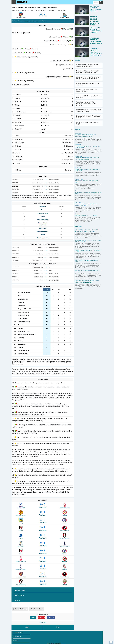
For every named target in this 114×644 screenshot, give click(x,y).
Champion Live (79, 179)
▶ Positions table (20, 590)
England (22, 2)
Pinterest (42, 617)
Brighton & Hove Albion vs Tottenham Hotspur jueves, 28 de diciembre (88, 78)
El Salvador (78, 168)
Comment (43, 622)
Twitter (33, 617)
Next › (58, 627)
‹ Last (27, 627)
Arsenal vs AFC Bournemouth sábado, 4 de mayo (89, 97)
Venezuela (78, 145)
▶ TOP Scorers (19, 595)
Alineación (35, 21)
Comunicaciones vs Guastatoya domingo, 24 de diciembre (86, 135)
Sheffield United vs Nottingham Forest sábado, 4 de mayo (89, 111)
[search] (101, 2)
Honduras (78, 214)
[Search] (96, 2)
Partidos (44, 21)
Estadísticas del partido (25, 21)
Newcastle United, (21, 609)
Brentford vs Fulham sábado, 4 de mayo (87, 123)
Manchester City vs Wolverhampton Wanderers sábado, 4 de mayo (88, 72)
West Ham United (37, 609)
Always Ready (79, 156)
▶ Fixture (17, 600)
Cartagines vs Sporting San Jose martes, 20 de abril (86, 205)
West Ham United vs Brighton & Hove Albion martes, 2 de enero (87, 281)
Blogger (64, 643)
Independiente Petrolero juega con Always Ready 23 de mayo (87, 159)
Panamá (77, 191)
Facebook (51, 617)
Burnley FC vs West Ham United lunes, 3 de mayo (87, 90)
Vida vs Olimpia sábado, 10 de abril (86, 216)
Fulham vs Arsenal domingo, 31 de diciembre (88, 84)
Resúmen (15, 21)
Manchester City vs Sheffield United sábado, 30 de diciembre (88, 65)
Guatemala (78, 133)
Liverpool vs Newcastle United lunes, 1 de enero (89, 117)
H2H (40, 21)
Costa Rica (78, 202)
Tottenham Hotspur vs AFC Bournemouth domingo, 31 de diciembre (86, 104)
